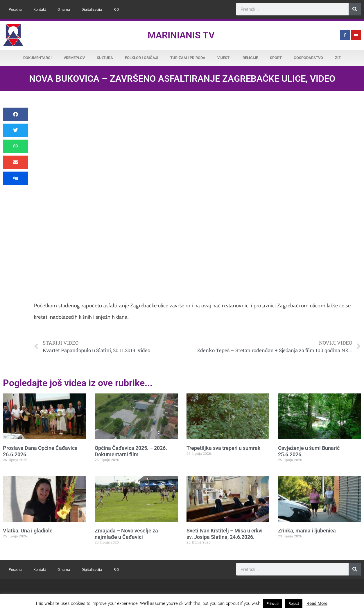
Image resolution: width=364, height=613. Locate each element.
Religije (250, 58)
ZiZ (338, 58)
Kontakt (40, 10)
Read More (317, 603)
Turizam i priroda (188, 58)
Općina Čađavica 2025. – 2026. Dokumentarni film (131, 451)
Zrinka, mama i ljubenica (307, 531)
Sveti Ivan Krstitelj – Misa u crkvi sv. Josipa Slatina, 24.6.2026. (225, 534)
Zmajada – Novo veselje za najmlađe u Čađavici (126, 534)
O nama (64, 10)
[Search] (355, 9)
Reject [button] (294, 604)
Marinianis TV (181, 35)
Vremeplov (74, 58)
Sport (276, 58)
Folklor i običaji (142, 58)
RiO (116, 10)
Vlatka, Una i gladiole (28, 531)
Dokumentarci (37, 58)
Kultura (105, 58)
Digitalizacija (92, 10)
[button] (16, 114)
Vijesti (224, 58)
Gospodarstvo (308, 58)
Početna (15, 10)
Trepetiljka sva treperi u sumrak (224, 448)
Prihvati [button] (272, 604)
